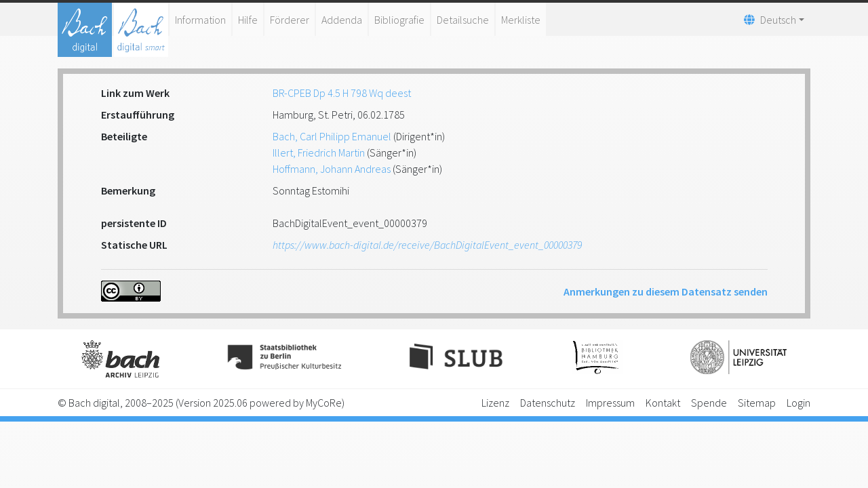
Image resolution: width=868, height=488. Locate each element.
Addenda (342, 20)
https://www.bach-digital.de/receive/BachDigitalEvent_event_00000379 (427, 245)
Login (798, 403)
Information (200, 20)
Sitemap (757, 403)
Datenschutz (548, 403)
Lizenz (495, 403)
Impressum (610, 403)
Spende (709, 403)
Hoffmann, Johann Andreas (332, 169)
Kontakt (663, 403)
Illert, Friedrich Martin (319, 152)
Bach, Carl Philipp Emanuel (332, 136)
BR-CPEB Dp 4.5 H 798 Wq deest (342, 93)
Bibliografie (399, 20)
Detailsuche (463, 20)
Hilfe (248, 20)
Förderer (290, 20)
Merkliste (521, 20)
